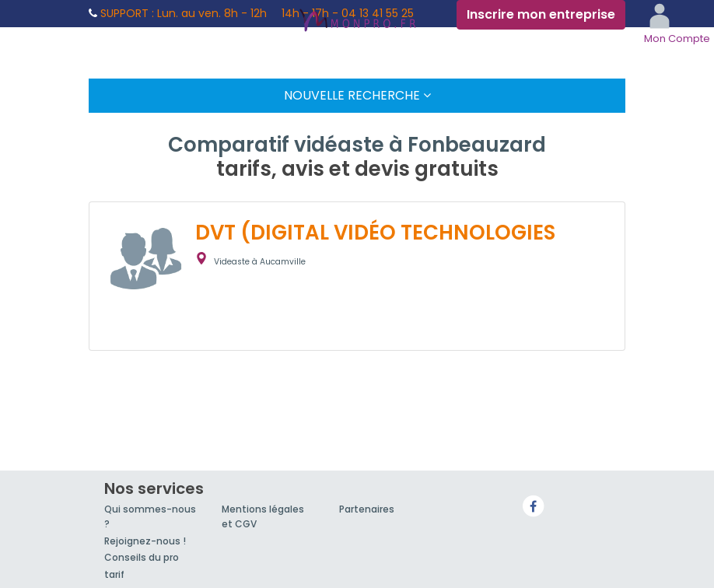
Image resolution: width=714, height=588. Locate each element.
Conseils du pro (142, 557)
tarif (114, 574)
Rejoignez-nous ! (145, 541)
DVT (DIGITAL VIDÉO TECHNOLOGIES (375, 233)
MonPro (357, 22)
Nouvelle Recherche (357, 95)
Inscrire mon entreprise (541, 14)
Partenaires (367, 509)
